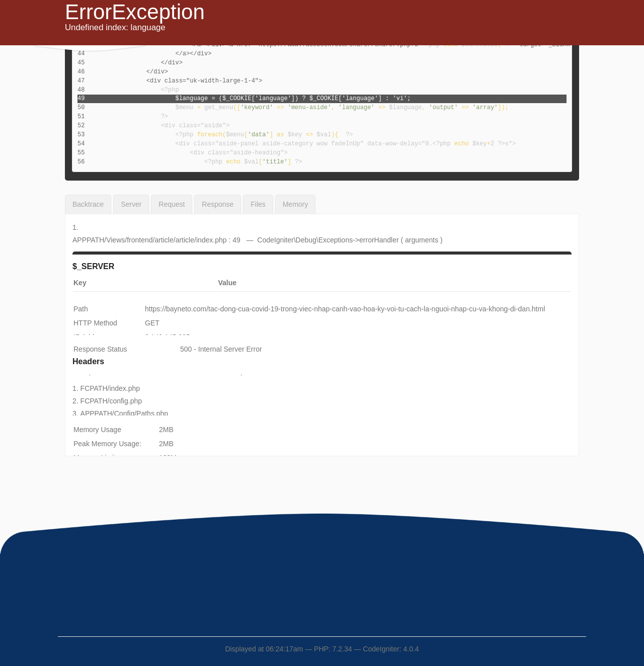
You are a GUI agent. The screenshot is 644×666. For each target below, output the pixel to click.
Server (131, 204)
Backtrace (88, 204)
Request (172, 204)
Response (218, 204)
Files (258, 204)
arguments (422, 240)
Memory (296, 204)
